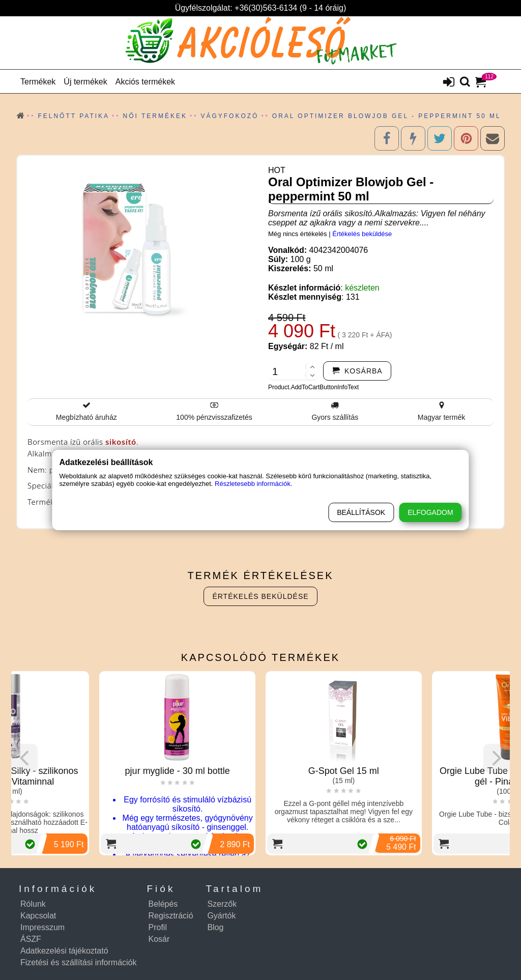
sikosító (121, 442)
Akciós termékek (145, 82)
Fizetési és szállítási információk (79, 962)
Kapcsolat (38, 916)
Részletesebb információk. (253, 484)
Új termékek (85, 82)
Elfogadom (430, 512)
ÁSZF (31, 939)
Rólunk (33, 904)
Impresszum (42, 927)
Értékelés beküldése (362, 234)
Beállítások (361, 512)
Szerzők (222, 904)
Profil (158, 927)
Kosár (159, 939)
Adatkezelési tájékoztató (64, 951)
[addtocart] (357, 371)
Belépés (163, 904)
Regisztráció (171, 916)
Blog (215, 927)
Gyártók (221, 916)
